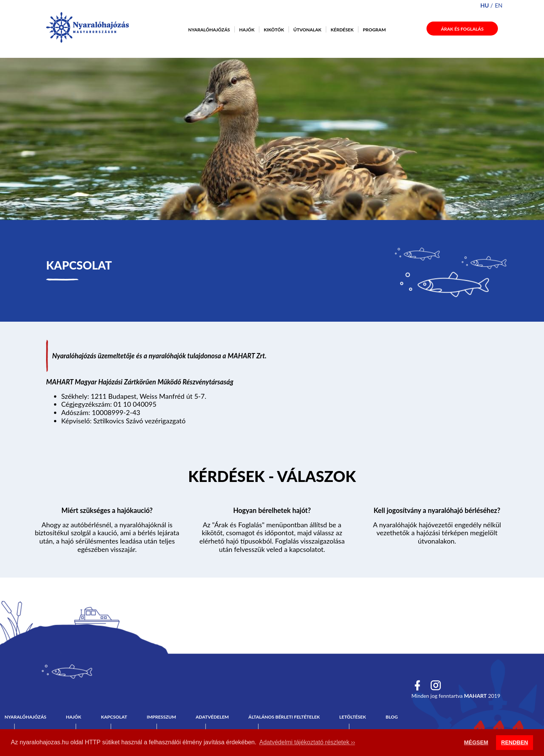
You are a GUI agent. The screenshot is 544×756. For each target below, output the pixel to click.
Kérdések (342, 30)
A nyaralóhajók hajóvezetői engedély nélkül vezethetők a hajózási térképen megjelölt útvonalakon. (437, 533)
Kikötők (274, 30)
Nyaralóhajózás (209, 30)
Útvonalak (308, 30)
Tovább (272, 478)
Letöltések (353, 717)
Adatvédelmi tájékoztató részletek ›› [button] (307, 742)
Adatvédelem (212, 717)
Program (374, 30)
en (499, 5)
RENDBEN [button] (515, 742)
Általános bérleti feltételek (284, 717)
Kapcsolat (114, 717)
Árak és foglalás (462, 29)
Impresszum (161, 717)
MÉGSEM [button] (476, 742)
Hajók (247, 30)
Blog (392, 717)
